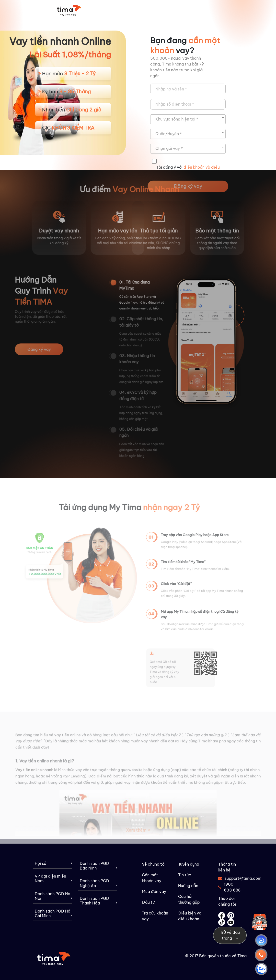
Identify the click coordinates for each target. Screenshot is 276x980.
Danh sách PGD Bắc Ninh (98, 866)
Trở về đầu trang (230, 935)
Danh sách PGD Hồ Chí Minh (53, 914)
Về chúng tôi (154, 864)
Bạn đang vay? (185, 45)
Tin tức (185, 875)
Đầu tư (148, 902)
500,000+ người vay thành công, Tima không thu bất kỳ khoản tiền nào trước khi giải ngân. (177, 67)
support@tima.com (230, 878)
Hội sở (53, 864)
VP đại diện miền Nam (53, 879)
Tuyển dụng (189, 864)
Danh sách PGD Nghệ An (98, 883)
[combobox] (188, 119)
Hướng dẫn (188, 886)
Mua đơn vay (154, 892)
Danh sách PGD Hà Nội (53, 896)
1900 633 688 (229, 887)
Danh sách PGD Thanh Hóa (98, 901)
